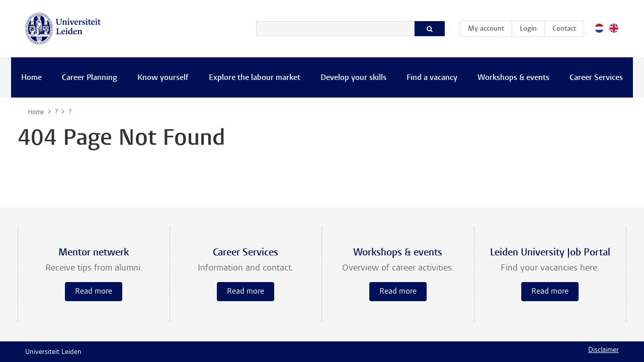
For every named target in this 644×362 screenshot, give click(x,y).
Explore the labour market (255, 78)
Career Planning (90, 78)
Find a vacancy (432, 78)
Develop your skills (353, 78)
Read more (94, 292)
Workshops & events (513, 78)
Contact (564, 29)
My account (490, 27)
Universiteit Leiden (53, 352)
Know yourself (163, 78)
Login (528, 29)
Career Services (596, 78)
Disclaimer (603, 350)
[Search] (335, 29)
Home (31, 78)
